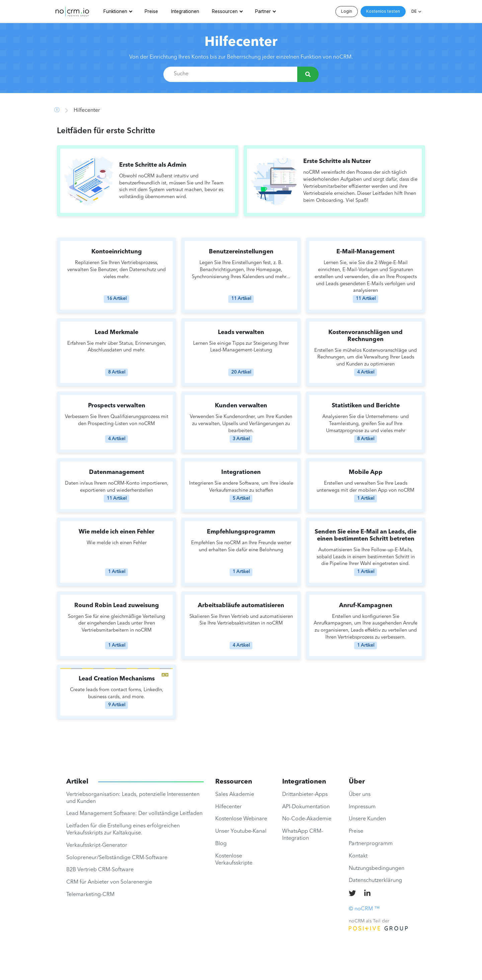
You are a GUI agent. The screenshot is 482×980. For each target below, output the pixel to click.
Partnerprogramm (371, 844)
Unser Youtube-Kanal (241, 831)
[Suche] (308, 74)
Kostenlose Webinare (241, 819)
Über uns (360, 795)
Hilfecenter (241, 43)
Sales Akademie (235, 795)
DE (414, 11)
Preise (151, 11)
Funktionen (115, 11)
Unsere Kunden (367, 819)
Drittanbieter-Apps (305, 795)
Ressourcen (225, 11)
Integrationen (185, 11)
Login (347, 11)
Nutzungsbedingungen (377, 869)
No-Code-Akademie (307, 819)
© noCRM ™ (364, 909)
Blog (221, 844)
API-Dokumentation (306, 807)
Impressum (362, 807)
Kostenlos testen (383, 11)
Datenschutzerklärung (375, 881)
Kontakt (358, 856)
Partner (263, 11)
